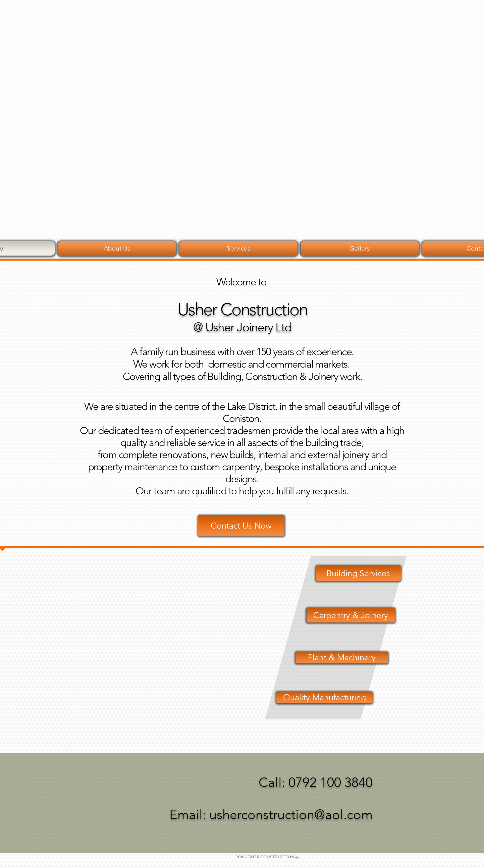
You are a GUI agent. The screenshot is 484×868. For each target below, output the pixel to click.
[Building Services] (358, 573)
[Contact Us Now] (241, 526)
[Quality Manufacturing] (325, 697)
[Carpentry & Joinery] (351, 615)
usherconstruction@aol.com (291, 814)
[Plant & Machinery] (342, 658)
